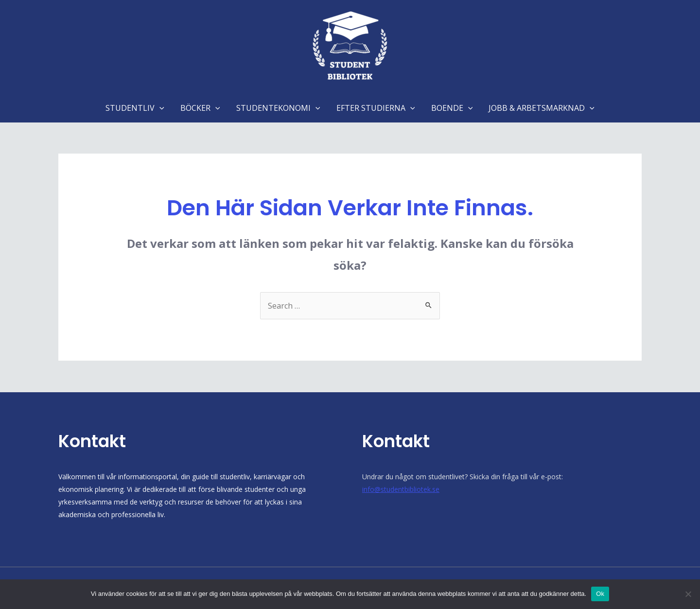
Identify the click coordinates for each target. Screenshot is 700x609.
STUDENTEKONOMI (278, 108)
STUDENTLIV (136, 108)
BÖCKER (201, 108)
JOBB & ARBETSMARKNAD (540, 108)
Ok (600, 594)
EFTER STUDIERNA (375, 108)
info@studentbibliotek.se (401, 489)
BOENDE (451, 108)
